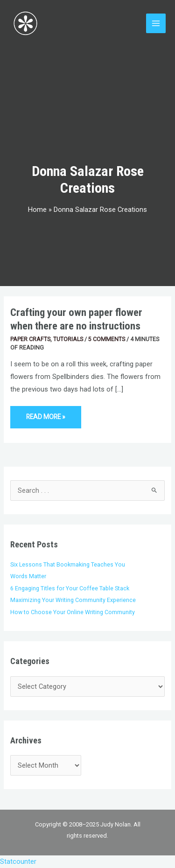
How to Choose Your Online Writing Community (73, 612)
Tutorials (68, 339)
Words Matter (28, 576)
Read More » (48, 413)
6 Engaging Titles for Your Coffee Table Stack (70, 588)
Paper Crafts (30, 339)
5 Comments (107, 339)
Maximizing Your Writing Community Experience (73, 600)
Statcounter (18, 861)
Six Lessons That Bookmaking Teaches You (68, 564)
